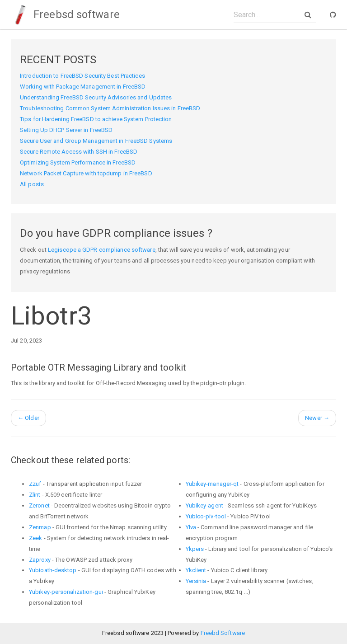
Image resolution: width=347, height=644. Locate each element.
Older (28, 418)
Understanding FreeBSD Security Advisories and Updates (96, 97)
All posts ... (35, 184)
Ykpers (195, 549)
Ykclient (196, 570)
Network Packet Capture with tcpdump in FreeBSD (86, 173)
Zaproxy (40, 560)
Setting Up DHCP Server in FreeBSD (66, 130)
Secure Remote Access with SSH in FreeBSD (79, 152)
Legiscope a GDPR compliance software (102, 250)
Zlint (35, 495)
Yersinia (196, 581)
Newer (317, 418)
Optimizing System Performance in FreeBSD (78, 162)
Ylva (191, 527)
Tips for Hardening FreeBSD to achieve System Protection (96, 119)
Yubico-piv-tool (206, 516)
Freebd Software (223, 633)
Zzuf (35, 484)
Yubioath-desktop (53, 570)
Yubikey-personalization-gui (66, 592)
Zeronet (39, 505)
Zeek (35, 538)
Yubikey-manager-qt (212, 484)
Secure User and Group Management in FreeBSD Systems (96, 141)
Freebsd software (65, 14)
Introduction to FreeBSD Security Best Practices (82, 76)
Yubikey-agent (204, 505)
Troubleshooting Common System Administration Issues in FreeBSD (110, 108)
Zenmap (40, 527)
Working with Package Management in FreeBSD (83, 87)
